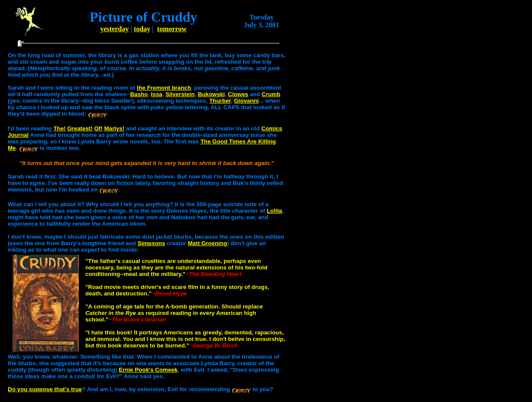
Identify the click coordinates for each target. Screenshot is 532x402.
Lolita (275, 211)
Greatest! (80, 128)
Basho (139, 94)
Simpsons (151, 243)
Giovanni (246, 101)
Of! (98, 128)
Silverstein (180, 94)
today (142, 29)
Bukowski (211, 94)
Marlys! (114, 128)
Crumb (271, 94)
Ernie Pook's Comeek (148, 370)
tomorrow (172, 29)
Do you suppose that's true (45, 389)
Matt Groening (208, 243)
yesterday (115, 29)
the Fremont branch (164, 88)
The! (59, 128)
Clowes (238, 94)
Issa (157, 94)
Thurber (220, 101)
